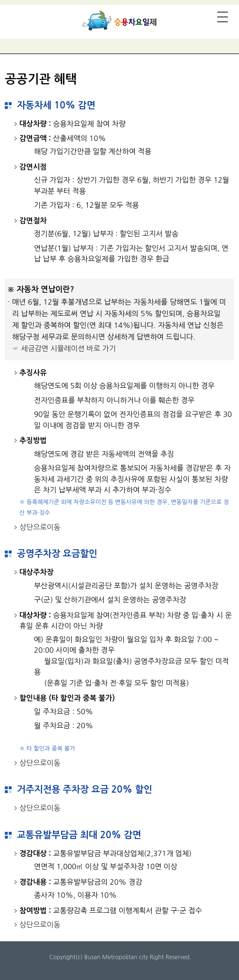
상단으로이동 (40, 527)
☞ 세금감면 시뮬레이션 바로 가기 (64, 348)
